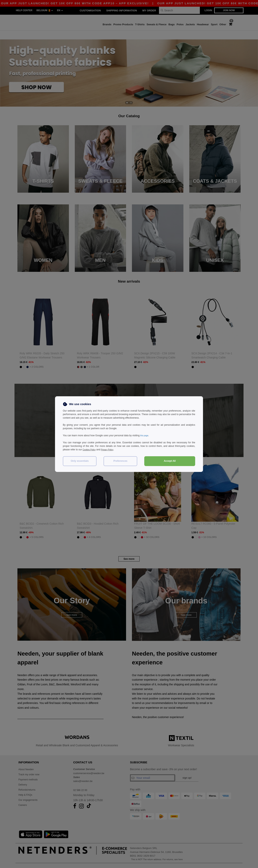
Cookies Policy (90, 450)
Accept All (170, 461)
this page (145, 435)
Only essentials (80, 461)
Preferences (120, 461)
